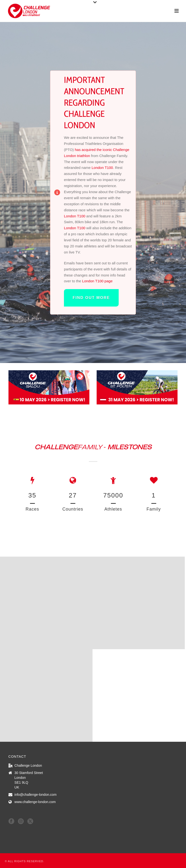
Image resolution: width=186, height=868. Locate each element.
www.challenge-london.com (35, 802)
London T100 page (97, 281)
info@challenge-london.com (36, 795)
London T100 (102, 168)
